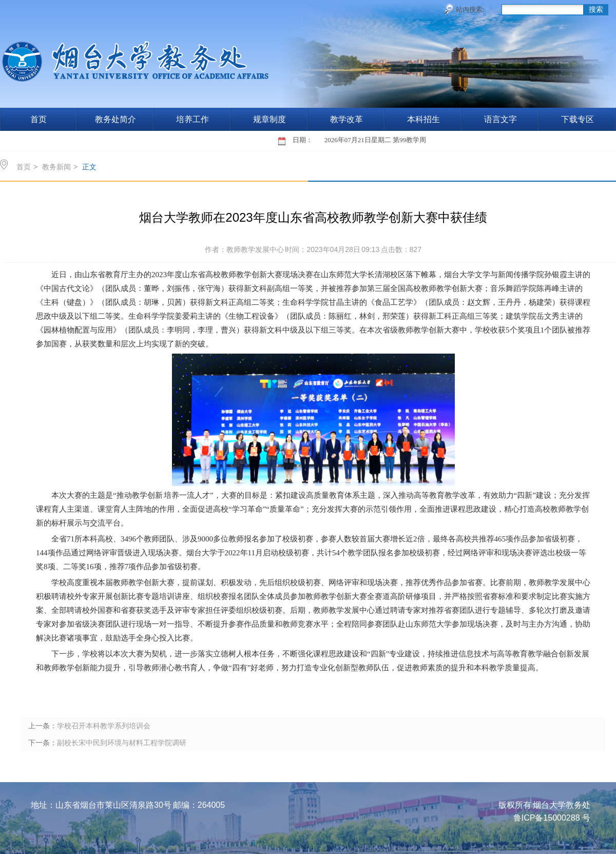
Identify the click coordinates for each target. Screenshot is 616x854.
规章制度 (269, 119)
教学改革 (346, 119)
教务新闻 (56, 167)
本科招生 (423, 119)
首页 (38, 119)
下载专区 (577, 119)
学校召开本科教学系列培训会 (104, 726)
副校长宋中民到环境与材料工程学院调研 (122, 743)
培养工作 (192, 119)
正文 (89, 167)
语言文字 (500, 119)
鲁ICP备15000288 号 (552, 818)
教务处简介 (115, 119)
